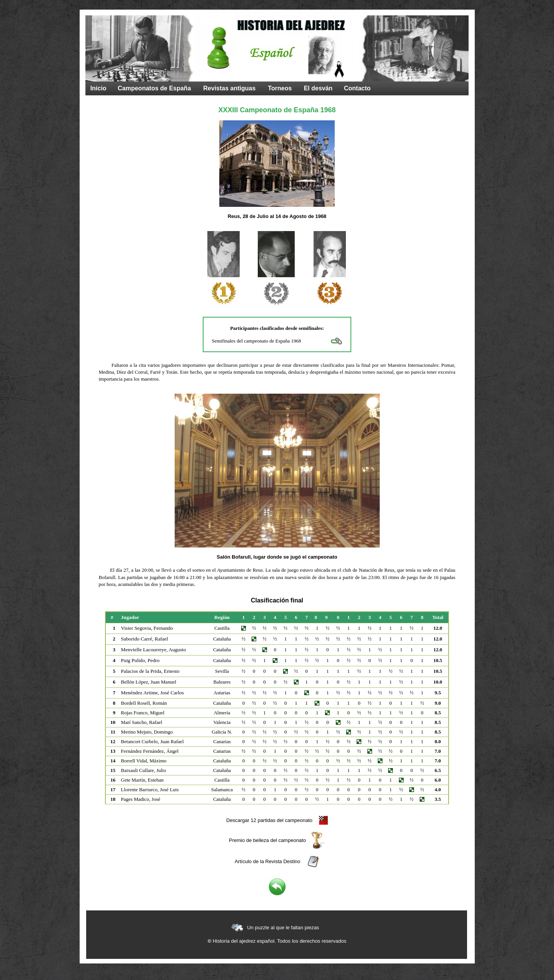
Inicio (98, 88)
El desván (318, 88)
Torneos (280, 88)
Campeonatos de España (154, 88)
